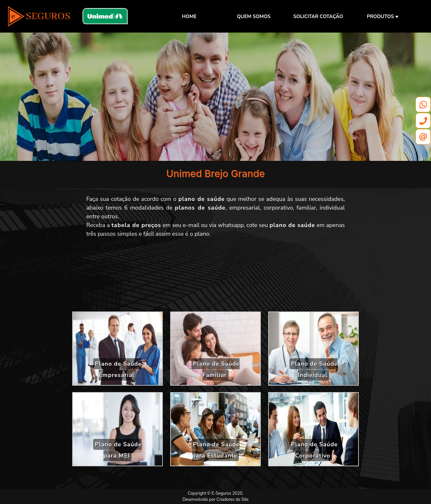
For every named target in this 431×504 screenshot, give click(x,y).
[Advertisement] (216, 277)
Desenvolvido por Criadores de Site (216, 499)
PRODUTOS (383, 16)
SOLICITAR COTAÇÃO (318, 16)
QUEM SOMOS (254, 16)
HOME (189, 16)
